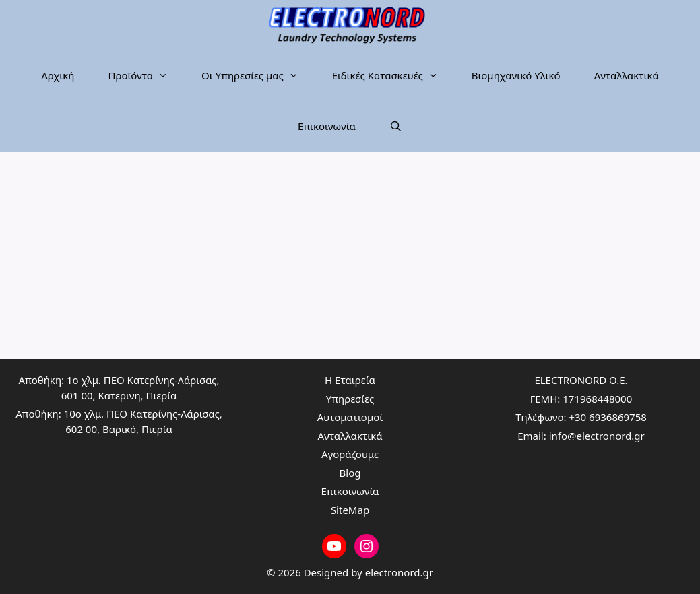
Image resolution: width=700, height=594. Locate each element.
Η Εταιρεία (350, 380)
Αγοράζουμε (350, 454)
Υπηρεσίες (350, 399)
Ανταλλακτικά (627, 75)
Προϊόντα (146, 76)
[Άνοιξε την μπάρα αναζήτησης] (396, 126)
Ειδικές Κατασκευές (393, 76)
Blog (350, 473)
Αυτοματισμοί (350, 417)
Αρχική (58, 75)
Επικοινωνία (327, 126)
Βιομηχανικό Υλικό (516, 75)
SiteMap (350, 510)
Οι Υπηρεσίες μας (258, 76)
